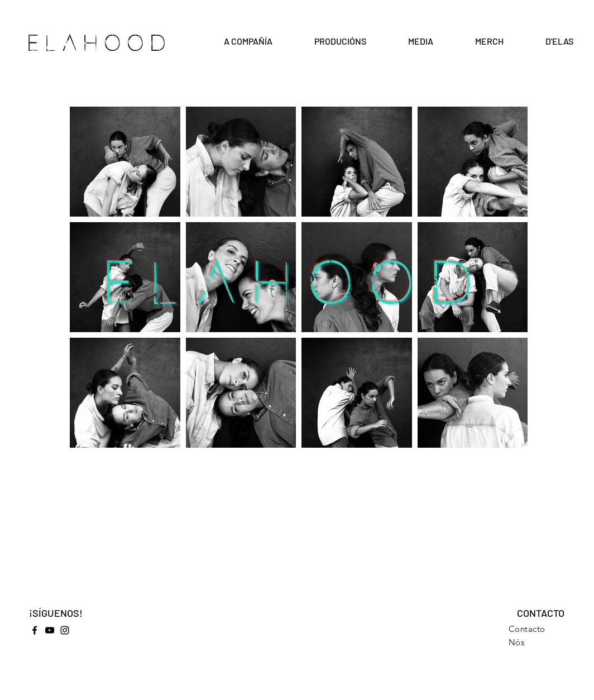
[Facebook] (35, 630)
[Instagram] (65, 630)
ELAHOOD (99, 44)
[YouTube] (50, 630)
